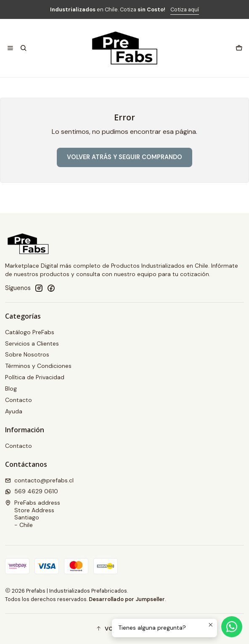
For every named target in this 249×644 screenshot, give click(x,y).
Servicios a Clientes (32, 343)
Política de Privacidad (35, 377)
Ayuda (14, 411)
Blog (11, 389)
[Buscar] (23, 48)
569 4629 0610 (32, 491)
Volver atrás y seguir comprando (124, 157)
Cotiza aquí (185, 9)
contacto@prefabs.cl (39, 480)
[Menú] (10, 48)
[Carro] (239, 48)
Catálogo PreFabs (30, 332)
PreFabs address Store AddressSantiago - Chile (33, 514)
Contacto (19, 400)
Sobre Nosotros (27, 354)
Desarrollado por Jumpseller (127, 599)
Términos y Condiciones (38, 366)
